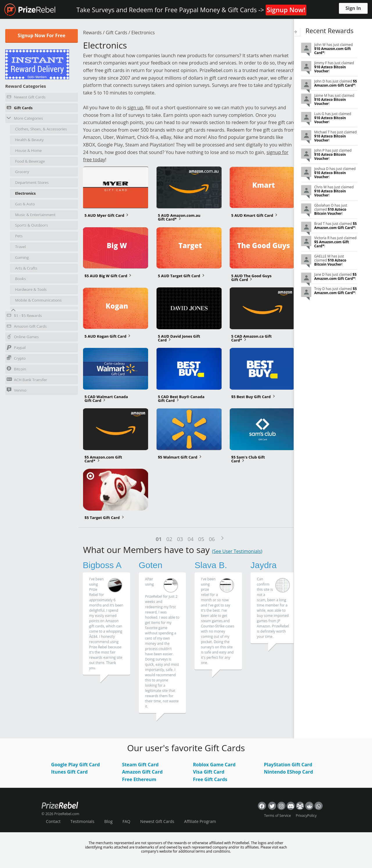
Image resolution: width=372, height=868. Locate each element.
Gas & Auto (25, 204)
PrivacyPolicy (306, 816)
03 (180, 539)
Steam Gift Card (140, 765)
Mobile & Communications (38, 300)
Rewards (92, 33)
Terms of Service (278, 816)
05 (201, 539)
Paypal (16, 348)
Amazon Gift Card (142, 772)
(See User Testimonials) (237, 551)
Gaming (22, 257)
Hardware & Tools (31, 289)
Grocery (22, 172)
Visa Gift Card (209, 772)
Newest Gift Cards (26, 98)
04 (191, 539)
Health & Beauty (29, 140)
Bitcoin (16, 369)
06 (212, 539)
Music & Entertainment (35, 215)
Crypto (16, 358)
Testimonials (82, 821)
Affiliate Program (200, 821)
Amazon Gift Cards (27, 327)
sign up (135, 108)
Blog (108, 821)
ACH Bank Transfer (27, 380)
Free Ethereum (139, 779)
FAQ (126, 821)
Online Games (23, 338)
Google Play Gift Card (76, 765)
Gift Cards (20, 109)
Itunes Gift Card (69, 772)
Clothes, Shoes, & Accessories (41, 129)
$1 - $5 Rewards (24, 316)
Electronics (25, 193)
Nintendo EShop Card (289, 772)
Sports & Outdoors (32, 225)
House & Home (28, 151)
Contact (53, 821)
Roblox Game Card (214, 765)
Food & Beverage (30, 161)
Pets (19, 236)
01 (159, 539)
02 (169, 539)
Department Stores (32, 182)
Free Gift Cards (210, 779)
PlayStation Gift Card (288, 765)
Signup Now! (286, 10)
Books (20, 279)
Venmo (17, 390)
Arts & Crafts (26, 268)
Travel (20, 247)
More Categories (25, 118)
